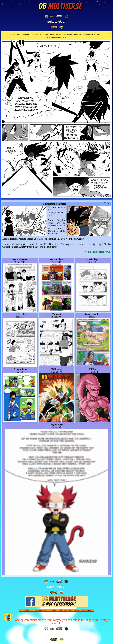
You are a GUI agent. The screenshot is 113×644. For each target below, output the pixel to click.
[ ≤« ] (52, 16)
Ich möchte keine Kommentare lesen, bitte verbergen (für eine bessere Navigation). (56, 610)
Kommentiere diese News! (98, 252)
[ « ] (59, 16)
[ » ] (54, 27)
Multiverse (60, 6)
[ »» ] (61, 27)
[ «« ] (46, 16)
